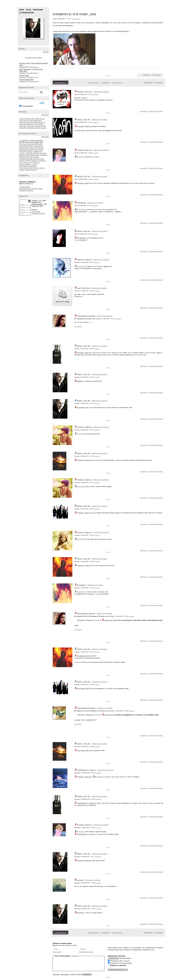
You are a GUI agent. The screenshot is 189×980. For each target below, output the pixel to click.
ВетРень (34, 161)
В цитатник (159, 111)
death (36, 128)
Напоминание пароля (86, 952)
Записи (22, 9)
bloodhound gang (25, 122)
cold (36, 124)
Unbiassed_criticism (26, 190)
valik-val (22, 161)
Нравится (146, 75)
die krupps (42, 128)
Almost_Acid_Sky (84, 119)
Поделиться (157, 75)
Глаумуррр (42, 161)
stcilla (42, 159)
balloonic (22, 155)
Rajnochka (23, 151)
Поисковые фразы (38, 213)
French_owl (32, 148)
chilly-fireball (30, 155)
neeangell (36, 159)
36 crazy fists (30, 119)
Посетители (36, 212)
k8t (24, 157)
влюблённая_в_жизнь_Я (87, 770)
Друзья (29, 9)
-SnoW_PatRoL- (25, 187)
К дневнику (105, 82)
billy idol (26, 121)
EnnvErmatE (24, 148)
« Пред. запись (93, 82)
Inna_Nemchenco (83, 288)
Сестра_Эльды (39, 168)
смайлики (75, 956)
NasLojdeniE (39, 150)
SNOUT (30, 151)
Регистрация (57, 952)
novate (40, 189)
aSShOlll (29, 153)
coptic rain (23, 126)
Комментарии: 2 (34, 67)
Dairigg (30, 146)
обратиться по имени (101, 92)
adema (42, 119)
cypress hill (39, 126)
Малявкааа (81, 203)
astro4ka (80, 880)
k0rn (21, 157)
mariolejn (36, 157)
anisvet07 (36, 153)
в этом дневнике (27, 106)
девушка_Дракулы (84, 92)
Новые (160, 82)
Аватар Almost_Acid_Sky (33, 28)
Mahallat (22, 150)
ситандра (34, 170)
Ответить (143, 111)
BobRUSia (39, 144)
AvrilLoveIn (31, 144)
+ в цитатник (76, 19)
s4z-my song (24, 75)
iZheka (37, 155)
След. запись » (117, 82)
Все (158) (45, 137)
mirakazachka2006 (26, 159)
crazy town (31, 126)
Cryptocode (23, 146)
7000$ (37, 119)
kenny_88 (29, 157)
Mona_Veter (30, 150)
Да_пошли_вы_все (26, 162)
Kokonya (40, 148)
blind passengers (36, 121)
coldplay (40, 124)
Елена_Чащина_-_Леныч (28, 164)
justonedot (44, 155)
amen (21, 121)
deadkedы (30, 128)
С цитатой (151, 111)
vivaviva (28, 161)
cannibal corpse (37, 122)
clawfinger (30, 124)
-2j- (20, 140)
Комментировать (61, 83)
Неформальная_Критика (28, 189)
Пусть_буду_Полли (26, 168)
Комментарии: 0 (33, 73)
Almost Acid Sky (20, 13)
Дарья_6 (37, 162)
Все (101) (45, 115)
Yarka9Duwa (37, 151)
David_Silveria (38, 146)
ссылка (95, 94)
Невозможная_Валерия (28, 166)
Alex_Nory (23, 144)
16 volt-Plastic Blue (26, 80)
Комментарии (38, 9)
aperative (43, 153)
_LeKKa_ (22, 153)
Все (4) (46, 52)
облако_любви (24, 170)
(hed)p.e (22, 119)
